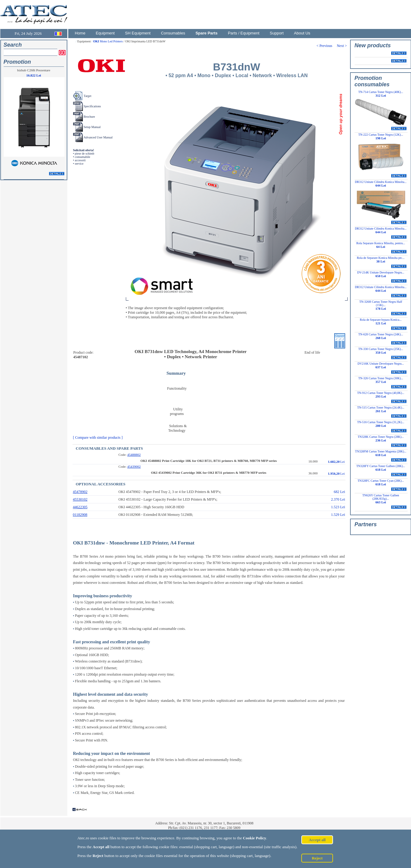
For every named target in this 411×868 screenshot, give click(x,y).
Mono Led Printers (108, 41)
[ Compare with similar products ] (99, 438)
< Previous (327, 46)
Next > (342, 46)
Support (277, 33)
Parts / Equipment (244, 33)
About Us (302, 33)
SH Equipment (138, 33)
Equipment (105, 33)
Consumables (173, 33)
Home (80, 33)
